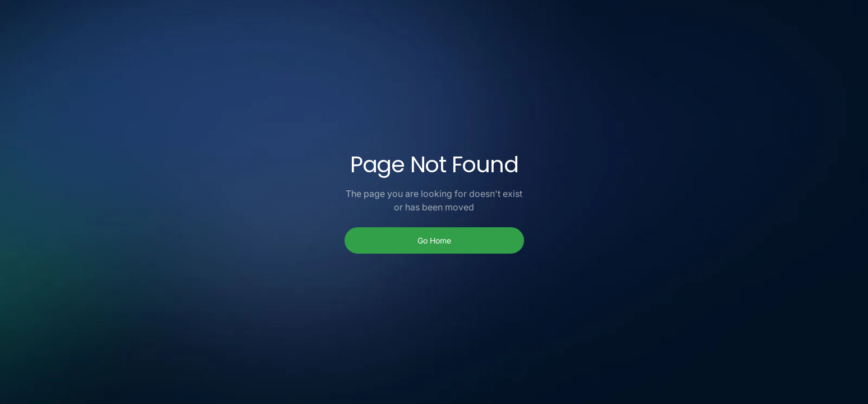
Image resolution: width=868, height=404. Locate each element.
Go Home (434, 240)
